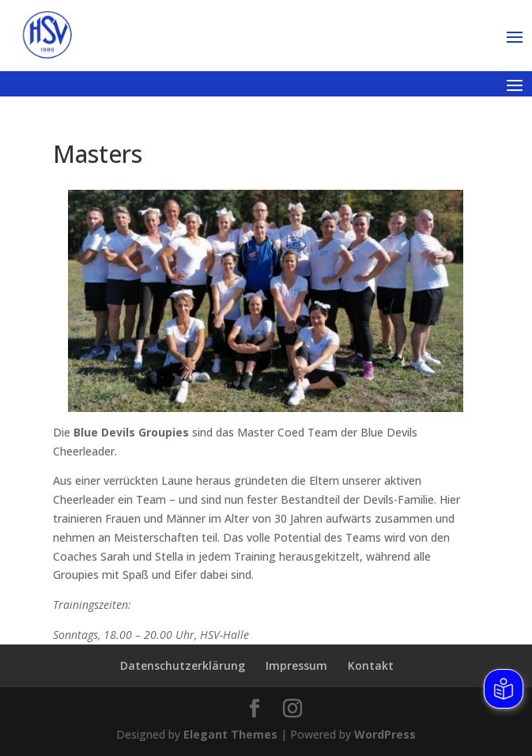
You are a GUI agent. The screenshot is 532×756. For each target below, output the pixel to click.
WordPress (385, 734)
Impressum (296, 665)
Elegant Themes (230, 734)
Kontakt (371, 665)
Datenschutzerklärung (183, 665)
